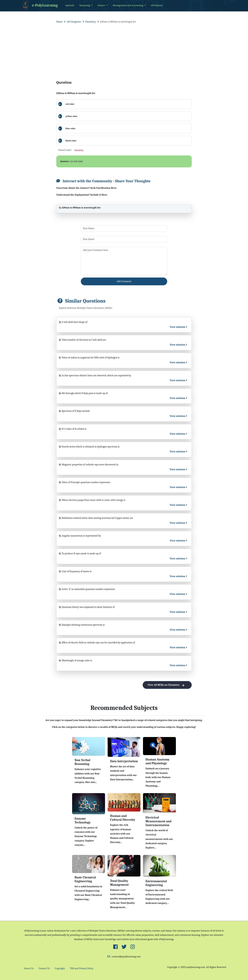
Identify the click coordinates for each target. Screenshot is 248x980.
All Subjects (157, 5)
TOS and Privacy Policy (82, 968)
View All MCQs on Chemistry (167, 685)
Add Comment (124, 281)
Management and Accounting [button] (128, 5)
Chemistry (91, 22)
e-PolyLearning (40, 6)
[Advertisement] (124, 49)
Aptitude (70, 5)
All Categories (74, 22)
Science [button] (102, 5)
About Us (29, 968)
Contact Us (44, 968)
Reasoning (85, 5)
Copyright (60, 968)
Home (59, 22)
